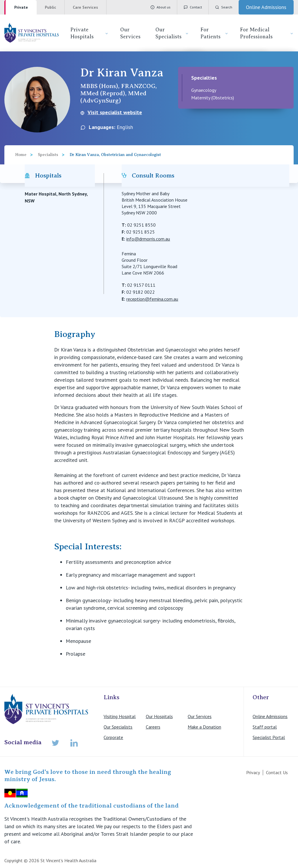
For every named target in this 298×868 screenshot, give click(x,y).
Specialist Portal (269, 737)
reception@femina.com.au (152, 299)
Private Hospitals (89, 33)
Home (21, 155)
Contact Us (277, 772)
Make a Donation (204, 727)
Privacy (253, 772)
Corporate (113, 737)
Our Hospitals (159, 716)
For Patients (214, 33)
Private (21, 7)
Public (50, 7)
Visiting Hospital (120, 716)
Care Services (85, 7)
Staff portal (265, 727)
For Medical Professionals (267, 33)
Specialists (48, 155)
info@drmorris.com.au (148, 239)
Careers (153, 727)
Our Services (130, 33)
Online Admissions (270, 716)
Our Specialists (172, 33)
